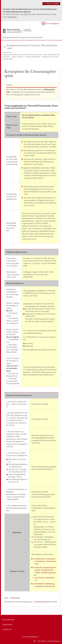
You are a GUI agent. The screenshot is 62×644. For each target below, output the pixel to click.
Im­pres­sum (7, 629)
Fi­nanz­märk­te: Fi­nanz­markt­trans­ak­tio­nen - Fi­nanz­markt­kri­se (46, 561)
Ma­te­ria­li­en (16, 598)
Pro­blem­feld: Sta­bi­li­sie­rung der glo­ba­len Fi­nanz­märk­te (45, 585)
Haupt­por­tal (12, 17)
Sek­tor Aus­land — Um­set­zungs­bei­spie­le (26, 57)
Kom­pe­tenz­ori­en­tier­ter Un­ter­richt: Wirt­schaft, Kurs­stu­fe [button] (31, 47)
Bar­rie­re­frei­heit (9, 620)
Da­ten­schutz (7, 625)
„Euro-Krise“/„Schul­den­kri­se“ (45, 579)
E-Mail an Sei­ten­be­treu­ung (49, 641)
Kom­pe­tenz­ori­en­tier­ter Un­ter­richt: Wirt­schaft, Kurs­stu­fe (23, 37)
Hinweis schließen (51, 4)
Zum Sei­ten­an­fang (31, 637)
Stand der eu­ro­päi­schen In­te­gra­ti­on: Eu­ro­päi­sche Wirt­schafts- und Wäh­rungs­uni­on (45, 570)
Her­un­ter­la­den (40, 602)
